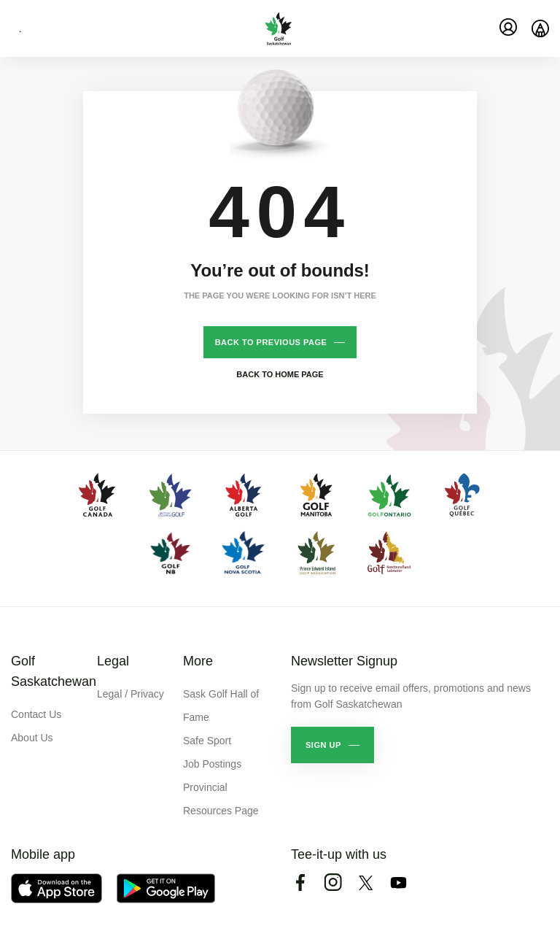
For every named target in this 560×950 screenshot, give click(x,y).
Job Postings (212, 764)
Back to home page (280, 374)
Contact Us (36, 714)
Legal (113, 661)
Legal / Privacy (131, 694)
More (198, 661)
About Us (32, 738)
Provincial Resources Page (221, 799)
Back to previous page (271, 342)
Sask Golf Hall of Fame (221, 706)
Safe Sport (207, 741)
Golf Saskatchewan (54, 671)
